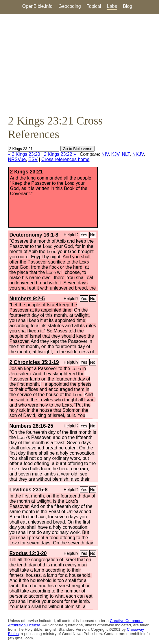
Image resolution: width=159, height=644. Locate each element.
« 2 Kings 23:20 (24, 154)
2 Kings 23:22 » (60, 154)
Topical (94, 6)
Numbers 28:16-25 (32, 426)
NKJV (138, 154)
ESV (33, 159)
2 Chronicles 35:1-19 (34, 362)
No (93, 235)
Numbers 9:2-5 (27, 299)
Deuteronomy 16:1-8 (34, 235)
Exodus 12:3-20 (28, 553)
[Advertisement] (79, 64)
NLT (126, 154)
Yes (84, 235)
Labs (112, 6)
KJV (115, 154)
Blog (127, 6)
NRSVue (17, 159)
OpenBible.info (37, 6)
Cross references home (65, 159)
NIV (105, 154)
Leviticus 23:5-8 (29, 490)
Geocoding (70, 6)
